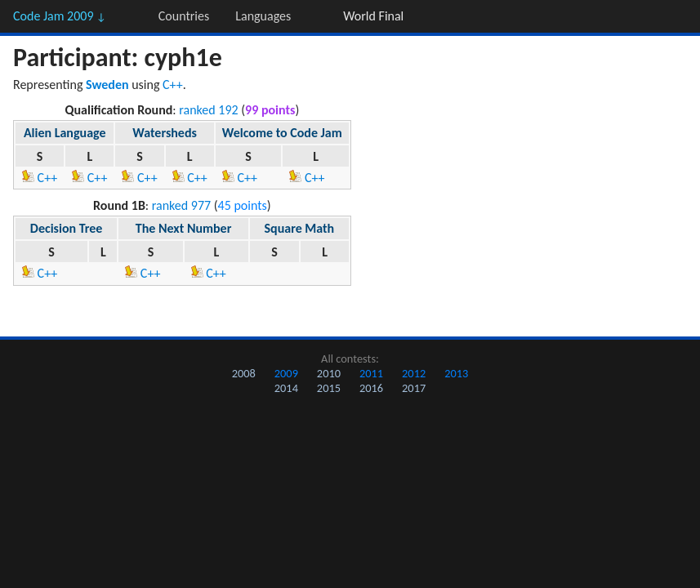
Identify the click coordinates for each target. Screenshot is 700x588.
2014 (286, 388)
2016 (371, 388)
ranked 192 (208, 110)
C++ (173, 85)
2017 (414, 388)
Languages (263, 16)
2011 (371, 373)
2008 (244, 373)
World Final (373, 16)
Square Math (300, 228)
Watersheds (165, 133)
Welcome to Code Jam (282, 133)
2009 (286, 373)
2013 (456, 373)
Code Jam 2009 (60, 16)
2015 (329, 388)
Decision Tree (67, 228)
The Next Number (184, 228)
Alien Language (65, 133)
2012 (414, 373)
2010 (329, 373)
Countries (184, 16)
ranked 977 (181, 205)
